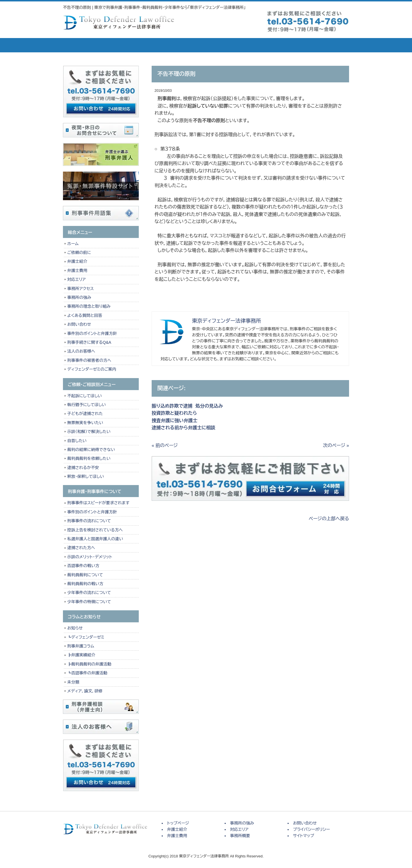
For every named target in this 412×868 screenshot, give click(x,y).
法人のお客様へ (81, 351)
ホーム (73, 244)
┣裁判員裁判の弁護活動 (89, 664)
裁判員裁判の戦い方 (85, 584)
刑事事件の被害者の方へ (89, 360)
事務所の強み (203, 45)
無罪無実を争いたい (85, 423)
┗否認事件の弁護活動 (87, 673)
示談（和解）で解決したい (89, 432)
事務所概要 (283, 45)
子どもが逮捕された (85, 414)
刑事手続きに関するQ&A (89, 342)
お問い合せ (326, 45)
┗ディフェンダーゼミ (86, 637)
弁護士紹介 (123, 45)
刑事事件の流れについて (89, 521)
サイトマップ (304, 836)
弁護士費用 (163, 45)
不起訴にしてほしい (85, 396)
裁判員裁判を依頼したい (89, 458)
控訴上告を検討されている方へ (95, 530)
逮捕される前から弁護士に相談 (184, 428)
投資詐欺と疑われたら (176, 413)
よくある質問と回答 (85, 315)
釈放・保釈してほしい (86, 476)
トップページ (83, 45)
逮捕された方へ (81, 548)
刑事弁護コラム (81, 646)
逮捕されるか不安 (83, 468)
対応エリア (243, 45)
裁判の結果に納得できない (91, 450)
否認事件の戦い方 (83, 566)
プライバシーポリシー (311, 829)
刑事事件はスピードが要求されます (98, 503)
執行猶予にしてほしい (87, 405)
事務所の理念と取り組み (89, 306)
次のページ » (336, 445)
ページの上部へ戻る (329, 519)
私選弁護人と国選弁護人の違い (95, 539)
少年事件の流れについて (89, 593)
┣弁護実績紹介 (81, 655)
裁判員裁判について (85, 575)
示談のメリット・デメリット (90, 557)
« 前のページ (165, 445)
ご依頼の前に (79, 253)
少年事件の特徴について (89, 602)
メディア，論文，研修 (85, 691)
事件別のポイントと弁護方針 (92, 333)
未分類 (73, 682)
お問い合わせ (79, 324)
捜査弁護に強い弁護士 (175, 421)
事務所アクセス (81, 289)
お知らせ (75, 628)
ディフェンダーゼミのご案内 (92, 369)
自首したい (77, 441)
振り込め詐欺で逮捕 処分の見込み (187, 406)
